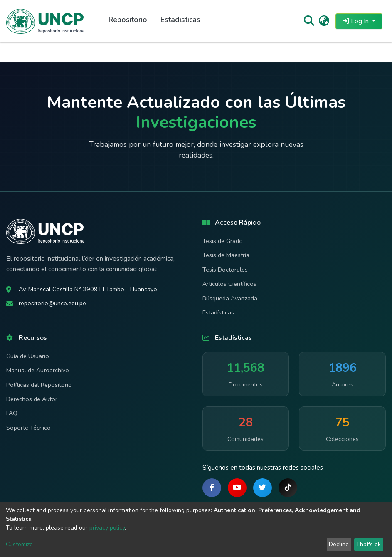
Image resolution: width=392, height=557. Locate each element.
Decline (339, 544)
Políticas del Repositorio (39, 385)
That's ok (369, 544)
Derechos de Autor (32, 399)
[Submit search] (309, 21)
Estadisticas (180, 20)
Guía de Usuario (28, 356)
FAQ (12, 413)
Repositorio (128, 20)
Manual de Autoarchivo (38, 370)
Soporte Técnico (28, 428)
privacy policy (107, 528)
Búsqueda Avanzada (230, 298)
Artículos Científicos (229, 284)
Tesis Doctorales (225, 270)
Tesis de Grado (223, 241)
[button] (324, 21)
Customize (19, 544)
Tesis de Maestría (226, 255)
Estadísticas (218, 312)
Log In (356, 21)
